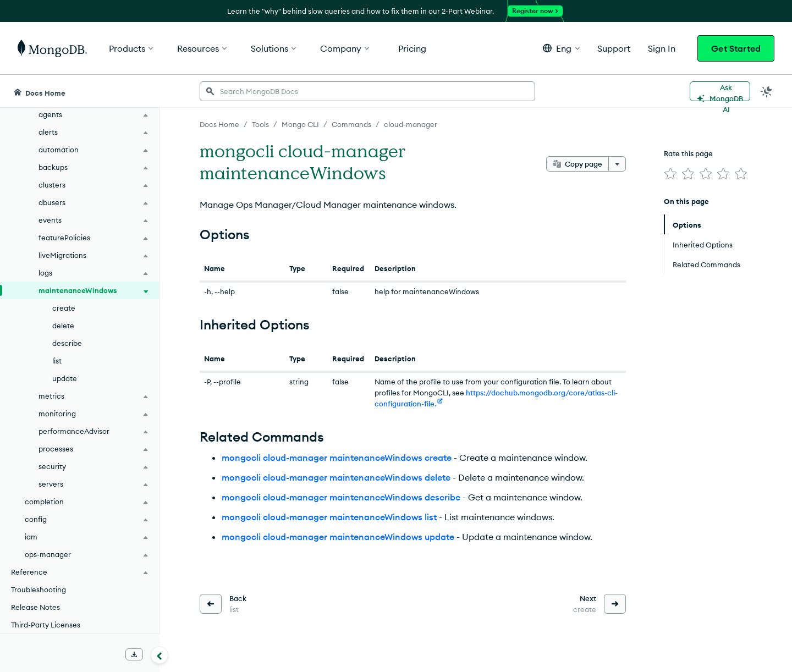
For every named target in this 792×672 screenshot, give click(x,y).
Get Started (736, 48)
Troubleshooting (38, 590)
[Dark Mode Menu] (767, 91)
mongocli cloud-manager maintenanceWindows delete (336, 477)
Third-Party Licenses (46, 625)
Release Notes (35, 607)
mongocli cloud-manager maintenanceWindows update (338, 537)
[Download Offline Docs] (134, 654)
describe (67, 343)
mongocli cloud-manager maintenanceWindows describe (341, 497)
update (65, 378)
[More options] (617, 164)
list (57, 361)
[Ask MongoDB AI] (720, 91)
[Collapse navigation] (159, 655)
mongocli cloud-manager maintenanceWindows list (329, 517)
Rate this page (688, 153)
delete (63, 326)
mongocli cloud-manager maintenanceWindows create (337, 458)
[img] (670, 174)
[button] (561, 48)
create (64, 308)
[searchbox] (367, 91)
